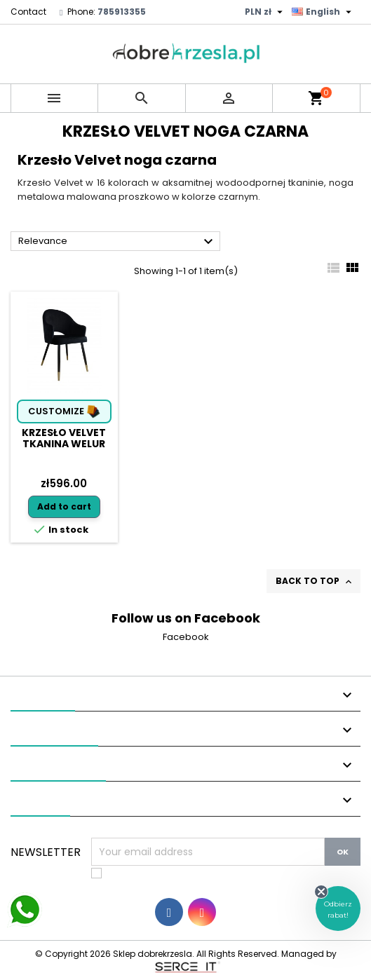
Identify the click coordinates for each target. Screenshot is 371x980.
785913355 (122, 12)
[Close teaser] (321, 892)
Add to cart (64, 506)
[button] (338, 908)
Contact (28, 12)
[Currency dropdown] (265, 12)
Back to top (315, 581)
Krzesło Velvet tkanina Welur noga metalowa (64, 444)
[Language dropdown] (323, 12)
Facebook (186, 637)
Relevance (117, 242)
